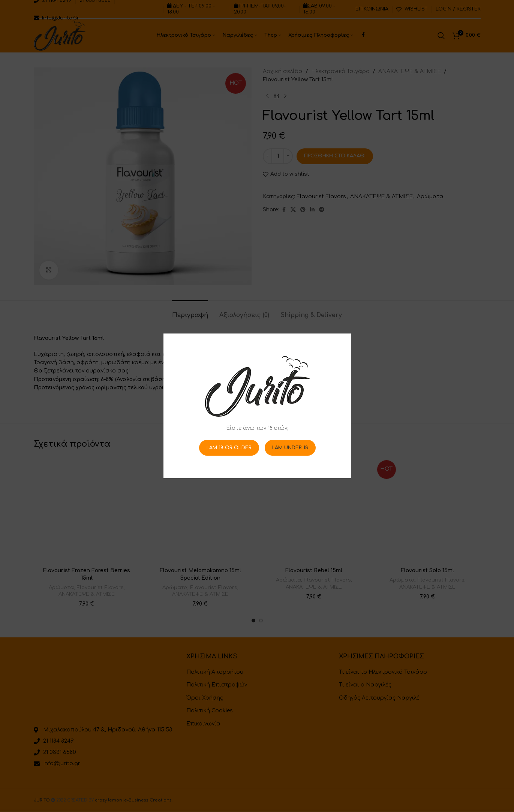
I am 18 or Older (229, 448)
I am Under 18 (290, 448)
